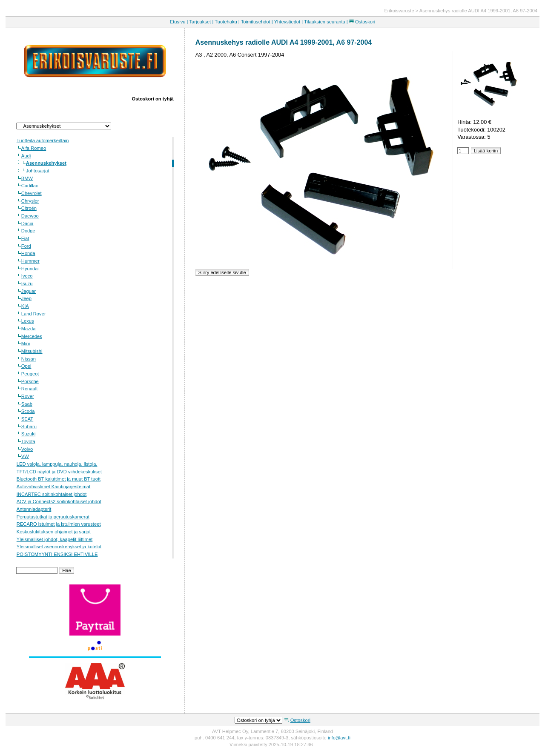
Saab (27, 404)
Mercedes (32, 336)
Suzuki (29, 434)
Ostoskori (365, 22)
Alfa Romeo (34, 148)
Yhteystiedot (287, 22)
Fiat (25, 238)
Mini (26, 344)
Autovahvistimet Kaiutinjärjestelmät (53, 487)
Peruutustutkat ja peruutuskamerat (53, 517)
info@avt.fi (339, 738)
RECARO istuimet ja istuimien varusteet (59, 524)
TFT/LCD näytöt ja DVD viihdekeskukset (59, 472)
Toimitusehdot (256, 22)
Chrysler (30, 201)
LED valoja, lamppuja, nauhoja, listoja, (57, 464)
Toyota (28, 441)
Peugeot (30, 374)
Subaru (29, 427)
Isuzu (27, 283)
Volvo (27, 449)
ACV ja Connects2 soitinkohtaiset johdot (59, 501)
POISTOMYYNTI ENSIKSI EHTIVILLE (57, 554)
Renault (30, 389)
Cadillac (30, 186)
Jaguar (29, 291)
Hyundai (30, 269)
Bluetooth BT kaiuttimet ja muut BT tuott (59, 479)
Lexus (28, 321)
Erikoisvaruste (399, 11)
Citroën (29, 208)
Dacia (27, 223)
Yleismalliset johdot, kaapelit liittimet (54, 539)
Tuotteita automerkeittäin (43, 140)
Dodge (28, 231)
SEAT (27, 419)
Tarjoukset (200, 22)
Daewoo (30, 216)
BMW (27, 178)
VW (25, 456)
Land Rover (34, 314)
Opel (26, 366)
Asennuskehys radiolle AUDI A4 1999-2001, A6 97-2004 (478, 11)
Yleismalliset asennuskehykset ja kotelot (59, 547)
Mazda (29, 329)
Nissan (29, 359)
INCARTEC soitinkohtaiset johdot (52, 494)
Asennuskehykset (46, 163)
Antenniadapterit (34, 509)
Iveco (27, 276)
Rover (28, 396)
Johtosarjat (38, 171)
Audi (26, 156)
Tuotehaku (226, 22)
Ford (26, 246)
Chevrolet (32, 193)
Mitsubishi (32, 351)
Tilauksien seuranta (325, 22)
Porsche (30, 381)
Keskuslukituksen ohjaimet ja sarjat (54, 532)
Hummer (30, 261)
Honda (28, 253)
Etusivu (178, 22)
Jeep (26, 298)
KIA (25, 306)
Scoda (28, 411)
